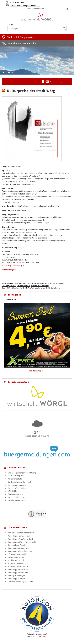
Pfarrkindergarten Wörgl (18, 554)
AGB (21, 283)
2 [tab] (6, 73)
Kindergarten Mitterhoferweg (20, 551)
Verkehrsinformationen (17, 485)
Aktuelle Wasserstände (17, 488)
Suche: (10, 24)
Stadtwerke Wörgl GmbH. (18, 566)
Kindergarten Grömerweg (18, 548)
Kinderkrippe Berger (16, 579)
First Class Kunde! (40, 636)
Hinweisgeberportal (9, 286)
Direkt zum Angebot (37, 371)
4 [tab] (12, 73)
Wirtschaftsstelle (15, 479)
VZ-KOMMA (12, 491)
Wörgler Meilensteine (17, 500)
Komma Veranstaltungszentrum (21, 533)
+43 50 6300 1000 (17, 2)
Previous (2, 62)
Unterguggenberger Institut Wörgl (22, 473)
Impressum (14, 283)
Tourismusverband (16, 494)
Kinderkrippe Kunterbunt (18, 573)
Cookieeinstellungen (53, 288)
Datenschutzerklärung (55, 283)
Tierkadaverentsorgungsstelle (21, 582)
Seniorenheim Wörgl (16, 545)
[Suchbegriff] (37, 29)
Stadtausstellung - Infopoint (19, 482)
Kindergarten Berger (16, 575)
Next (72, 62)
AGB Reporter (41, 283)
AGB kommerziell (30, 283)
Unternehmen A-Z (23, 286)
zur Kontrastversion (36, 9)
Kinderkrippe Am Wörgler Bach (21, 539)
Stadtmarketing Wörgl (17, 563)
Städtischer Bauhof (16, 560)
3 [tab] (9, 73)
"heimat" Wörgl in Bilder (18, 476)
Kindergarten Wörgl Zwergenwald (22, 542)
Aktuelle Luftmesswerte (18, 497)
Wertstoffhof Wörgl (16, 557)
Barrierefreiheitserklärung (40, 286)
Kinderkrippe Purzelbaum (18, 569)
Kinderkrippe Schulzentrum (19, 536)
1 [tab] (3, 73)
